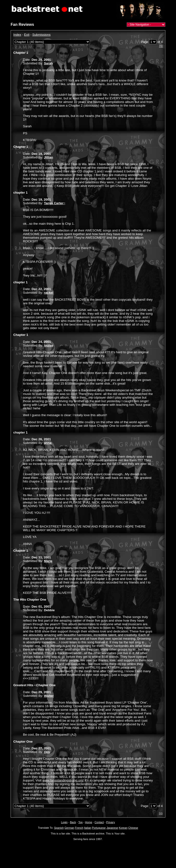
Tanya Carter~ (55, 203)
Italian (88, 828)
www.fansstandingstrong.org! (63, 780)
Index (17, 35)
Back (73, 822)
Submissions (42, 35)
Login (64, 822)
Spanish (59, 828)
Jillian (49, 157)
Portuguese (99, 828)
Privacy (110, 822)
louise (49, 345)
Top (81, 822)
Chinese (133, 828)
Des (47, 752)
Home (89, 822)
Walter (49, 696)
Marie (48, 561)
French (79, 828)
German (69, 828)
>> (161, 46)
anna (48, 443)
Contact (99, 822)
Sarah (48, 63)
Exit (27, 35)
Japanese (112, 828)
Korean (123, 828)
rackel (49, 293)
